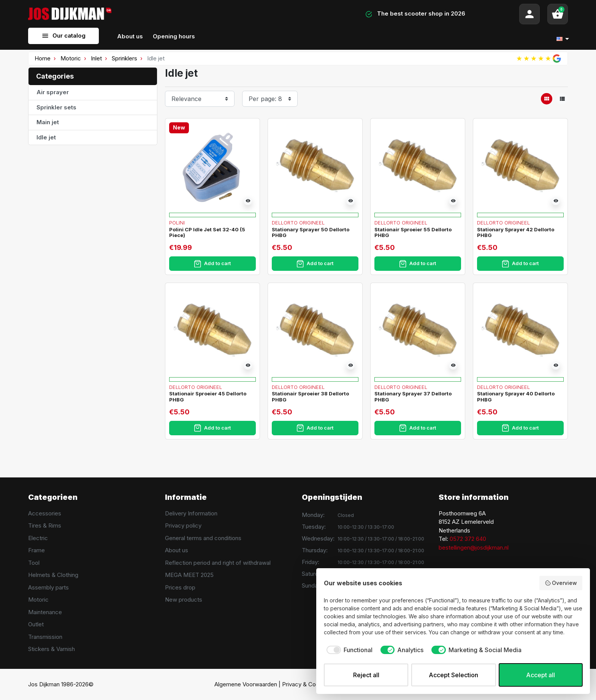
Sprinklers (124, 58)
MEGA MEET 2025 (189, 575)
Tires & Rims (45, 525)
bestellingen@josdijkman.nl (474, 548)
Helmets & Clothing (53, 575)
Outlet (36, 624)
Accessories (45, 513)
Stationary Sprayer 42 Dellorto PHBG (516, 232)
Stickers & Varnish (52, 649)
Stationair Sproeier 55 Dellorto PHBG (413, 232)
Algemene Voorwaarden (246, 684)
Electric (38, 538)
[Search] (216, 14)
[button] (558, 14)
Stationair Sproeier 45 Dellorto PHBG (208, 397)
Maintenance (45, 612)
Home (43, 58)
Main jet (48, 122)
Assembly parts (48, 587)
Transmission (45, 637)
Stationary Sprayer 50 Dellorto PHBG (311, 232)
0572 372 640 (468, 539)
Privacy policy (183, 525)
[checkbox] (348, 650)
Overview (561, 583)
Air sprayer (53, 92)
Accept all (541, 675)
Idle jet (46, 137)
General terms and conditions (203, 538)
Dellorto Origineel (298, 223)
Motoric (71, 58)
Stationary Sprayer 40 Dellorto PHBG (516, 397)
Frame (36, 550)
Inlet (96, 58)
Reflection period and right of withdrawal (218, 563)
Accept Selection (453, 675)
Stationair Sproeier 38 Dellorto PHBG (310, 397)
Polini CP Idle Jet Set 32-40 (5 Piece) (207, 232)
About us (177, 550)
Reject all (366, 675)
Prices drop (180, 587)
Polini (177, 223)
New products (184, 600)
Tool (34, 563)
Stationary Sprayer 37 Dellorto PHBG (413, 397)
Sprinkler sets (56, 107)
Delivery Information (191, 513)
